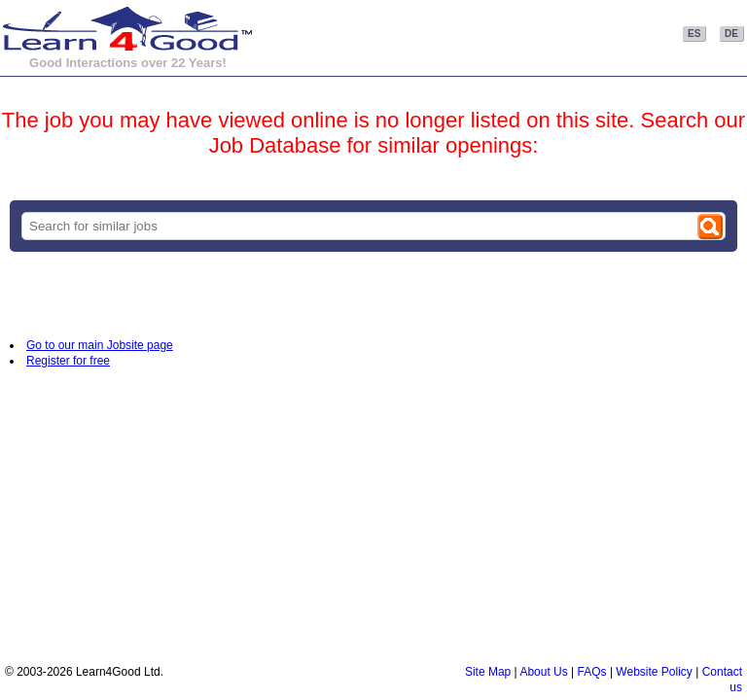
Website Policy (654, 672)
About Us (543, 672)
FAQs (592, 672)
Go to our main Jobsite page (100, 345)
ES (694, 34)
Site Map (488, 672)
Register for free (68, 361)
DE (731, 34)
